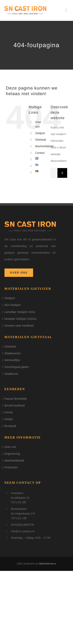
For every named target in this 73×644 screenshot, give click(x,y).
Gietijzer (40, 133)
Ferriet (9, 412)
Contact (40, 153)
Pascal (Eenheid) (16, 399)
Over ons (10, 447)
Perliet (9, 419)
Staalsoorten (13, 353)
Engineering (12, 454)
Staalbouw (11, 374)
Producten (11, 467)
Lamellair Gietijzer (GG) (20, 312)
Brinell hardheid (15, 405)
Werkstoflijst (12, 360)
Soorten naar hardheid (19, 326)
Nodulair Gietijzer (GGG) (20, 319)
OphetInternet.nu (47, 564)
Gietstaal (41, 140)
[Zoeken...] (54, 173)
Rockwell (10, 426)
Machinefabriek (44, 146)
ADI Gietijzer (13, 305)
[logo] (25, 7)
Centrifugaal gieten (17, 367)
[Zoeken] (62, 173)
